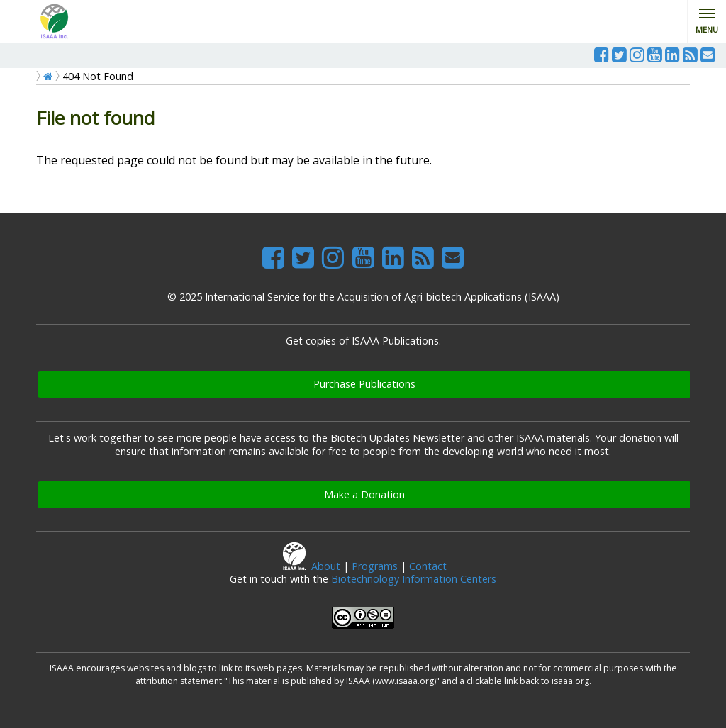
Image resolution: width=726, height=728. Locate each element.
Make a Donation (364, 494)
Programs (375, 566)
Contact (428, 566)
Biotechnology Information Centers (414, 579)
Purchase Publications (364, 384)
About (326, 566)
